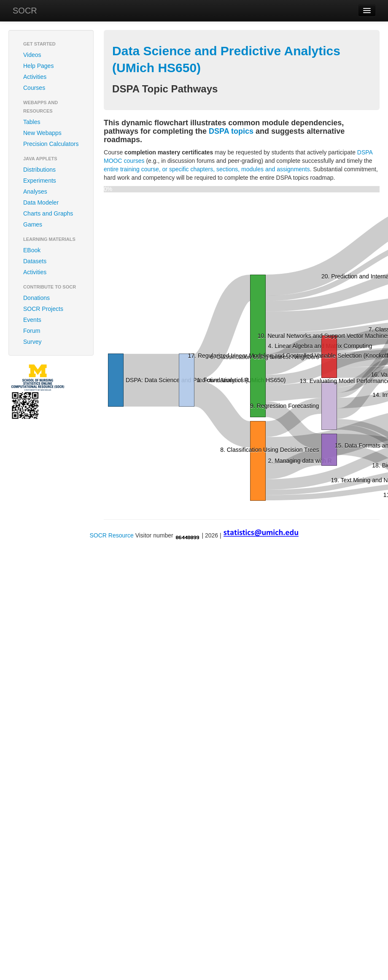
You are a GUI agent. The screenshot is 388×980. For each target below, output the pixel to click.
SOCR (25, 11)
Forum (32, 331)
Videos (32, 55)
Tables (32, 122)
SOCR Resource (111, 535)
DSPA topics (231, 131)
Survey (32, 342)
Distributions (39, 170)
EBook (32, 250)
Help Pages (38, 66)
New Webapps (42, 133)
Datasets (35, 261)
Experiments (40, 181)
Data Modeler (41, 202)
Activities (35, 77)
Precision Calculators (51, 144)
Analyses (35, 192)
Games (33, 224)
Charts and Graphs (48, 213)
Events (32, 320)
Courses (34, 88)
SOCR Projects (43, 309)
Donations (36, 298)
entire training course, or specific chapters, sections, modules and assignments (207, 169)
